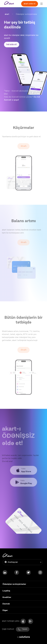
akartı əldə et (30, 4)
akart (7, 14)
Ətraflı (23, 151)
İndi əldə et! (12, 46)
